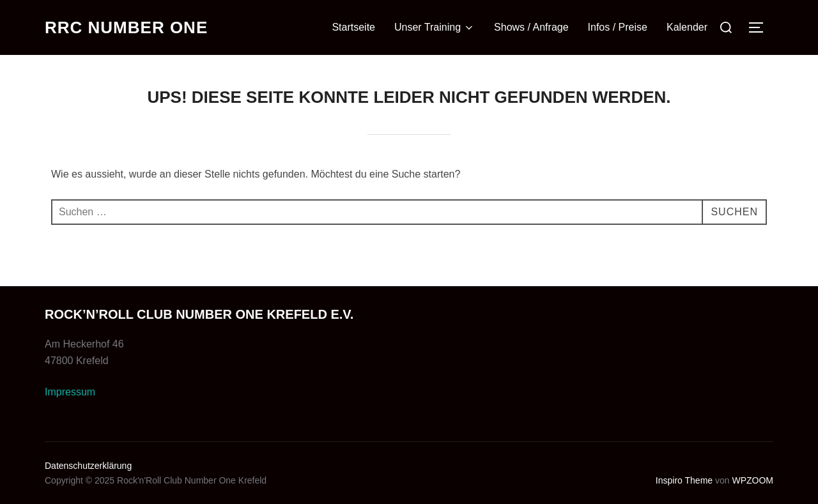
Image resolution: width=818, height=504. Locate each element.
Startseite (353, 27)
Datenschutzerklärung (88, 466)
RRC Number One (126, 27)
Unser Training (435, 27)
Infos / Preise (618, 27)
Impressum (70, 392)
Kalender (687, 27)
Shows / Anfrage (531, 27)
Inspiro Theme (684, 480)
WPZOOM (752, 480)
